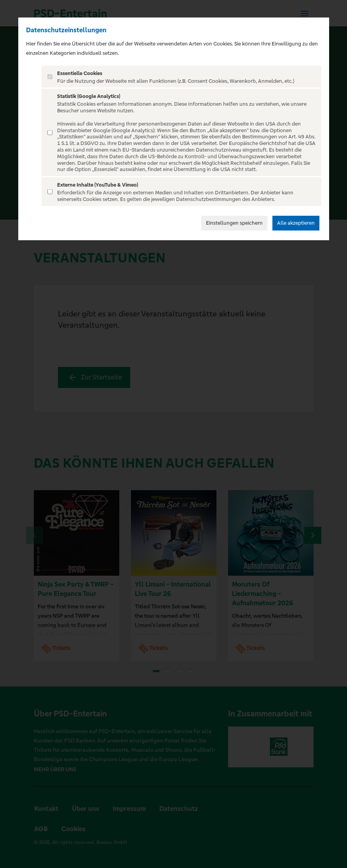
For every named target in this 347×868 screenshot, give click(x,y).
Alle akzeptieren (296, 223)
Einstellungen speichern (234, 223)
